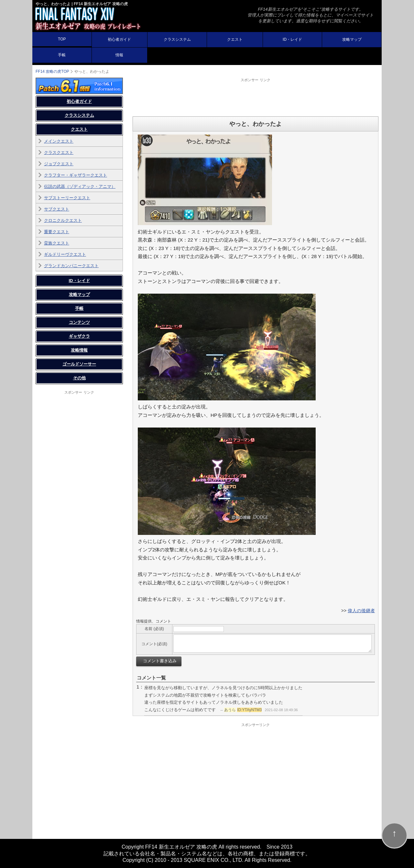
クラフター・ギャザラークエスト (76, 175)
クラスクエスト (59, 152)
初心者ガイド (119, 39)
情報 (119, 55)
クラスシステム (177, 39)
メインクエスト (59, 141)
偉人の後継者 (361, 611)
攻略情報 (79, 350)
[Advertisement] (256, 97)
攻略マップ (352, 39)
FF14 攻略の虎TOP (52, 71)
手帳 (62, 55)
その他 (79, 378)
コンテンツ (79, 322)
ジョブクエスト (59, 164)
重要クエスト (57, 232)
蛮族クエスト (57, 243)
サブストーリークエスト (67, 198)
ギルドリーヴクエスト (65, 254)
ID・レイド (292, 39)
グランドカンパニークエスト (71, 266)
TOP (62, 39)
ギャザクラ (79, 336)
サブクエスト (57, 209)
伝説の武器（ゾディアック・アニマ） (80, 186)
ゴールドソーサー (79, 364)
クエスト (235, 39)
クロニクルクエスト (63, 220)
